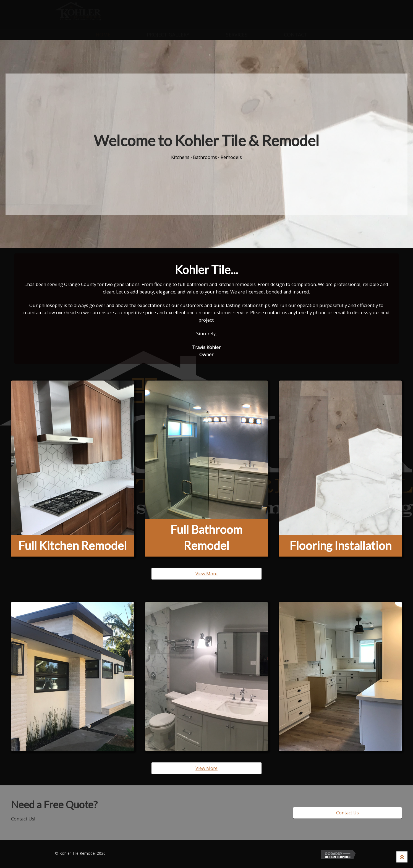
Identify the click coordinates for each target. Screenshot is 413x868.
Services (237, 35)
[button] (206, 574)
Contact (296, 35)
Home (103, 35)
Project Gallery (168, 35)
